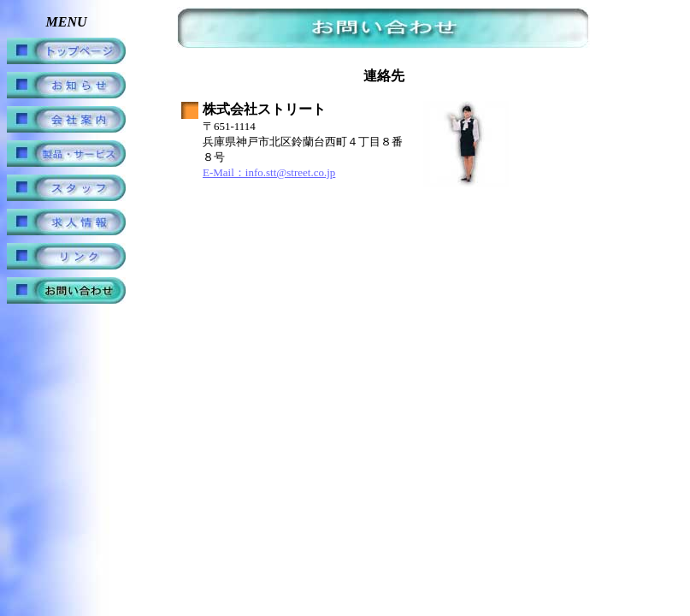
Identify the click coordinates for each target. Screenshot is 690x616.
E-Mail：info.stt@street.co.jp (269, 172)
